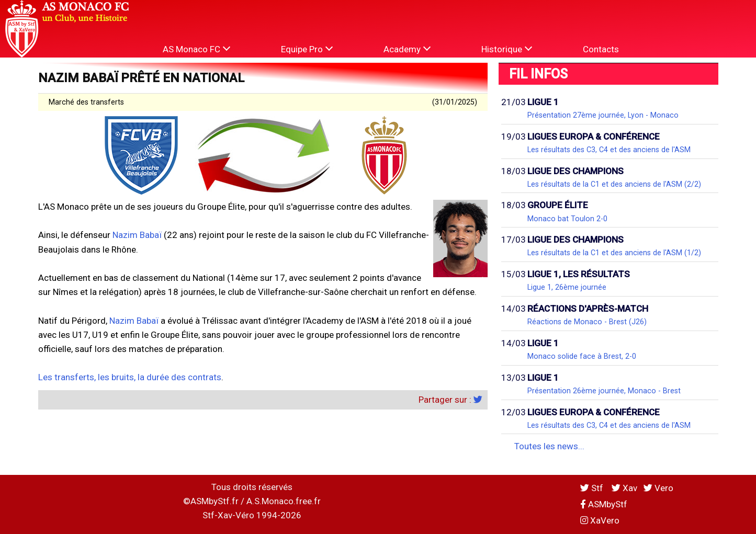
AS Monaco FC (196, 49)
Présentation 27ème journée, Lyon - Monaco (603, 115)
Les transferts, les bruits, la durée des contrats (130, 377)
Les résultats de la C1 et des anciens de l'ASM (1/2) (614, 253)
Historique (507, 49)
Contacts (601, 49)
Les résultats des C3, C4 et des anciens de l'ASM (609, 150)
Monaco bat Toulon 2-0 (567, 219)
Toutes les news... (549, 446)
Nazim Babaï (137, 235)
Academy (407, 49)
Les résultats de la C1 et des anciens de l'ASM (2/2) (614, 184)
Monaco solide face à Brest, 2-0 (582, 356)
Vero (658, 488)
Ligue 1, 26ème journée (567, 287)
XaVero (600, 520)
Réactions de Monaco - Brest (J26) (587, 322)
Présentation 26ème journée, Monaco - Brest (604, 391)
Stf (593, 488)
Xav (624, 488)
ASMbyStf (604, 504)
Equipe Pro (307, 49)
